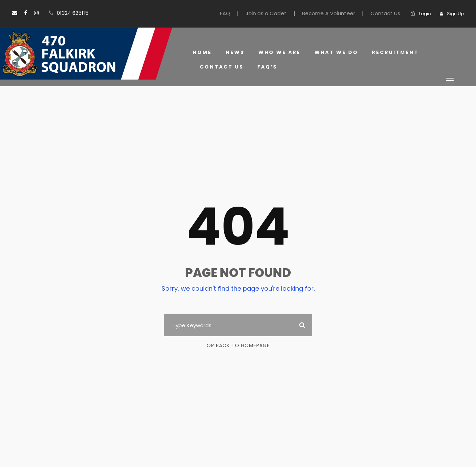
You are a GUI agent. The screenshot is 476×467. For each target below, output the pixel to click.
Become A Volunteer (338, 13)
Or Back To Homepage (238, 345)
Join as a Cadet (282, 13)
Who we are (279, 52)
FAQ (244, 13)
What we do (335, 52)
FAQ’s (265, 67)
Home (202, 52)
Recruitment (393, 52)
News (235, 52)
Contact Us (389, 13)
